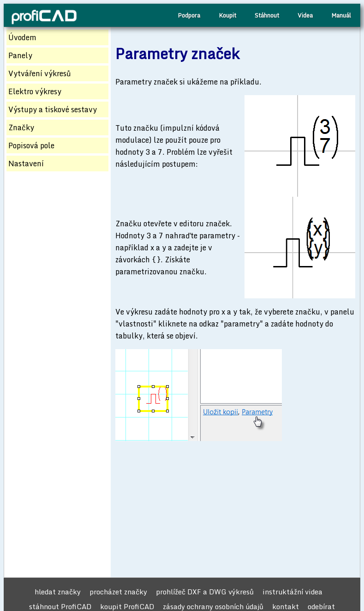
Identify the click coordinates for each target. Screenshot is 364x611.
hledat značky (58, 592)
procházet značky (118, 592)
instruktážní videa (292, 592)
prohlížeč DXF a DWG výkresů (205, 592)
